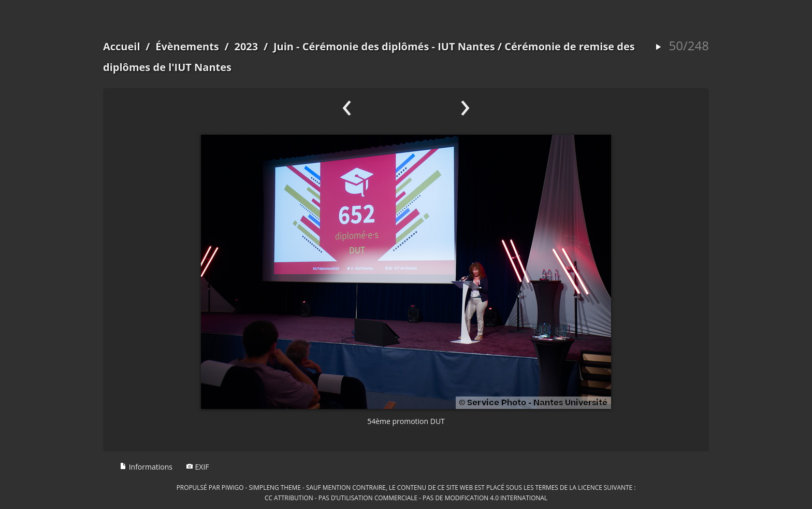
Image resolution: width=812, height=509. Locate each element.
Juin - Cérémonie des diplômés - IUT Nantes (384, 46)
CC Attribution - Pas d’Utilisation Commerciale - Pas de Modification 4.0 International (406, 498)
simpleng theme (275, 487)
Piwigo (233, 487)
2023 (246, 46)
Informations (146, 467)
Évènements (187, 46)
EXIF (198, 467)
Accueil (122, 46)
